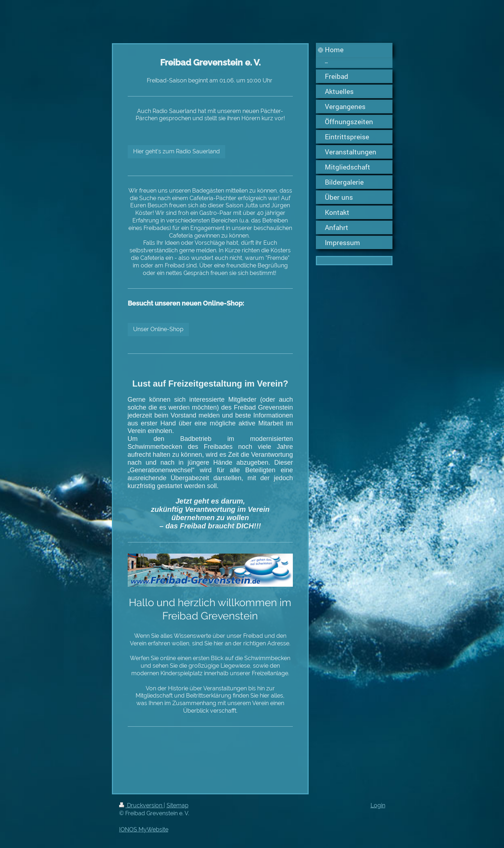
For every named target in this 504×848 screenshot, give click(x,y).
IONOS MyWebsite (144, 829)
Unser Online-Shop (158, 329)
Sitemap (178, 805)
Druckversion (141, 805)
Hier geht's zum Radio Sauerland (176, 151)
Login (378, 805)
